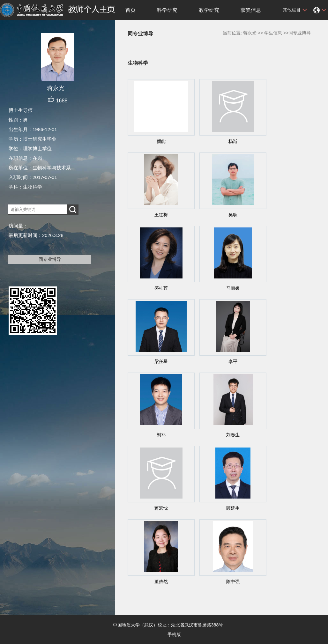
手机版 (174, 634)
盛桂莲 (161, 288)
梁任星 (161, 361)
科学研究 (167, 10)
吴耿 (233, 215)
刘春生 (233, 435)
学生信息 (273, 33)
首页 (130, 10)
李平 (233, 361)
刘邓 (161, 435)
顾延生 (233, 508)
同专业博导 (50, 259)
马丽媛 (233, 288)
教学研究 (209, 10)
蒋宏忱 (161, 508)
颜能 (161, 141)
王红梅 (161, 215)
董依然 (161, 581)
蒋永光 (250, 33)
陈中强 (233, 581)
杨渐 (233, 141)
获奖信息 (251, 10)
